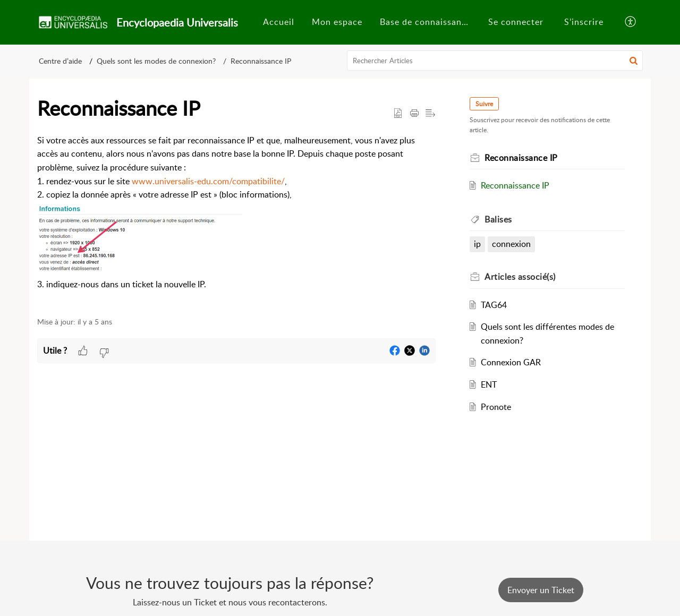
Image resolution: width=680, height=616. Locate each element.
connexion (511, 244)
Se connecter (516, 22)
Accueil (279, 22)
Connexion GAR (511, 362)
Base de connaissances (428, 22)
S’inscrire (584, 22)
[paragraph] (236, 220)
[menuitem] (279, 22)
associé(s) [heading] (520, 277)
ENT (489, 384)
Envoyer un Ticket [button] (541, 590)
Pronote (496, 407)
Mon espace (337, 22)
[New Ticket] (541, 590)
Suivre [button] (484, 104)
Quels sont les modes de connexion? (156, 61)
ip (477, 244)
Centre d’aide (60, 61)
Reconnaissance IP (261, 61)
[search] (495, 61)
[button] (631, 22)
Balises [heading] (498, 219)
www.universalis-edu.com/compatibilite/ (208, 181)
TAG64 (494, 305)
